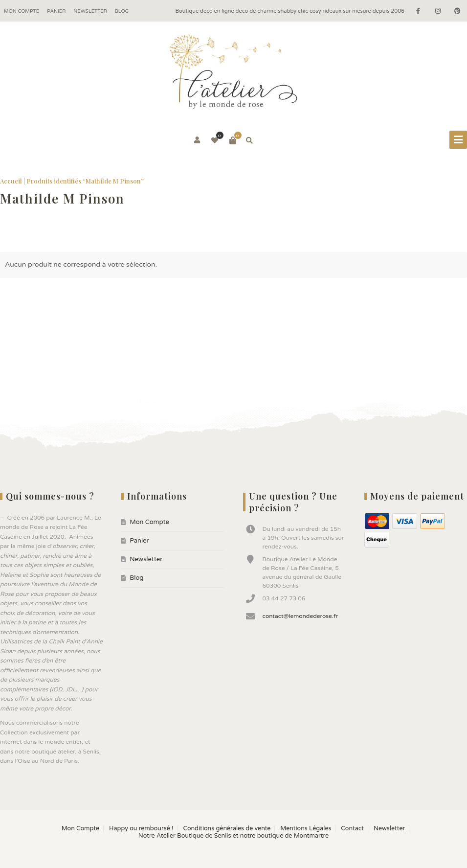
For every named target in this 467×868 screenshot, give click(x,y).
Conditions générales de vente (227, 829)
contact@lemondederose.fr (300, 616)
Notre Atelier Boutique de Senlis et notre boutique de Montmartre (233, 836)
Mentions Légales (306, 829)
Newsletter (90, 11)
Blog (122, 11)
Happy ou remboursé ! (141, 829)
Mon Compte (22, 11)
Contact (352, 829)
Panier (56, 11)
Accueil (11, 181)
